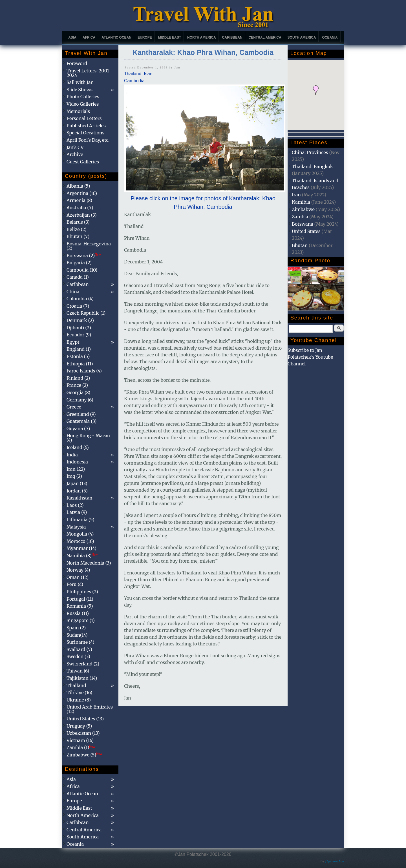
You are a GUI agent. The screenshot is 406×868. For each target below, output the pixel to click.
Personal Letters (84, 118)
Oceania (330, 37)
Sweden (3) (78, 656)
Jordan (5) (77, 491)
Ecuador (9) (79, 335)
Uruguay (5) (79, 726)
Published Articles (86, 126)
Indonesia (77, 462)
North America (202, 37)
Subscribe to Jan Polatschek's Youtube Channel (310, 357)
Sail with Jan (80, 82)
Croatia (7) (78, 306)
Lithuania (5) (80, 520)
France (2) (77, 385)
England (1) (79, 349)
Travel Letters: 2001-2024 (89, 73)
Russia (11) (78, 613)
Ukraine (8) (79, 700)
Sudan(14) (77, 635)
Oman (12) (78, 577)
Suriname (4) (80, 642)
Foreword (77, 63)
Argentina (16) (82, 193)
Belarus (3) (78, 222)
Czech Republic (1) (86, 313)
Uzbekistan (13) (83, 733)
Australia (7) (80, 208)
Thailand (76, 685)
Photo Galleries (83, 97)
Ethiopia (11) (80, 364)
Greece (74, 407)
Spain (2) (76, 628)
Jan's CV (75, 147)
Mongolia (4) (80, 534)
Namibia (301, 202)
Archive (75, 154)
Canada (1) (78, 277)
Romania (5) (80, 606)
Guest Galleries (83, 162)
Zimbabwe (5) (84, 755)
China (73, 292)
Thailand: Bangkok (312, 167)
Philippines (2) (82, 592)
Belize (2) (77, 229)
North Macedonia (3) (89, 563)
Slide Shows (80, 90)
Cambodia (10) (82, 270)
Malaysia (76, 527)
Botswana (303, 224)
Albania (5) (78, 186)
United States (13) (85, 719)
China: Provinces (310, 152)
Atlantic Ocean (116, 37)
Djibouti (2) (79, 328)
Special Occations (85, 133)
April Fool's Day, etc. (88, 140)
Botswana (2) (84, 256)
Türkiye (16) (79, 692)
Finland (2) (78, 378)
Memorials (78, 111)
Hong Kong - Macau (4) (88, 438)
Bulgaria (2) (79, 263)
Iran (296, 195)
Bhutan (300, 245)
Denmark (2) (80, 320)
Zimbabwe (303, 209)
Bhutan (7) (78, 236)
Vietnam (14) (80, 740)
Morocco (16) (80, 541)
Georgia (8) (78, 392)
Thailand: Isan (138, 74)
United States (306, 231)
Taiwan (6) (78, 671)
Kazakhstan (80, 498)
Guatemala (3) (81, 421)
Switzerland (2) (83, 664)
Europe (145, 37)
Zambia (300, 217)
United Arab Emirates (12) (90, 709)
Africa (89, 37)
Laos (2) (75, 505)
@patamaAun (335, 861)
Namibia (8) (82, 556)
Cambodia (134, 81)
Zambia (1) (81, 747)
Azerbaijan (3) (82, 215)
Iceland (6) (78, 447)
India (72, 455)
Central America (265, 37)
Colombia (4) (80, 299)
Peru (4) (75, 584)
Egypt (73, 342)
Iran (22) (76, 469)
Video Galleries (83, 104)
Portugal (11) (80, 599)
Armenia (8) (79, 200)
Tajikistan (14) (82, 678)
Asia (72, 37)
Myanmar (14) (81, 548)
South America (302, 37)
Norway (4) (78, 570)
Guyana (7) (78, 429)
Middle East (170, 37)
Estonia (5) (78, 356)
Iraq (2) (74, 476)
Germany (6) (80, 400)
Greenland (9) (81, 414)
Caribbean (232, 37)
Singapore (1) (81, 620)
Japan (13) (77, 483)
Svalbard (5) (79, 649)
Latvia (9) (77, 512)
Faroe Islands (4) (84, 371)
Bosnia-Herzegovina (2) (89, 246)
